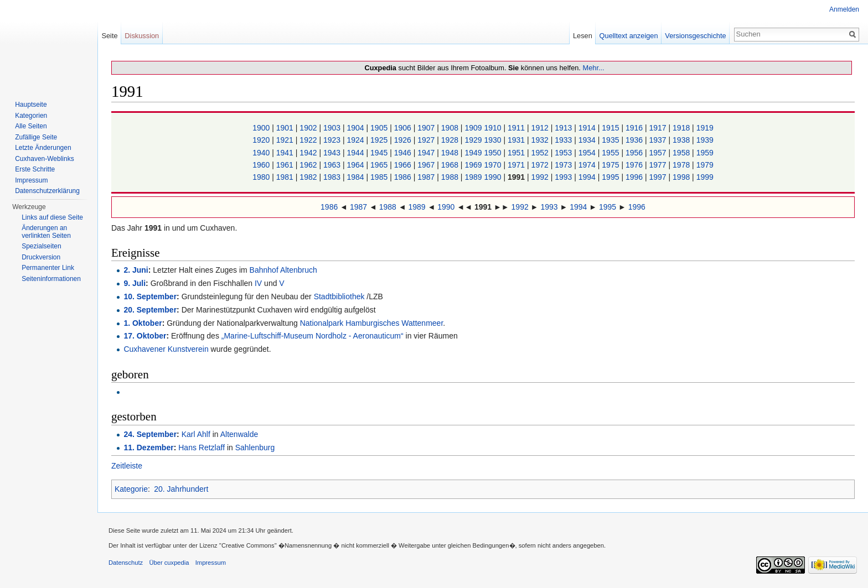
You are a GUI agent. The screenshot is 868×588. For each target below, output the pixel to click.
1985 (380, 177)
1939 (705, 140)
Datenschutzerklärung (47, 191)
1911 (517, 128)
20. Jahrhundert (181, 489)
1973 (564, 165)
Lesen (583, 36)
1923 (333, 140)
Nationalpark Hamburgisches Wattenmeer (372, 323)
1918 (682, 128)
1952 (541, 153)
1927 (427, 140)
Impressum (31, 180)
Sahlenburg (255, 447)
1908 (451, 128)
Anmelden (844, 9)
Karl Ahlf (196, 434)
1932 (541, 140)
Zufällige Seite (36, 137)
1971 (517, 165)
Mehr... (593, 68)
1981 (286, 177)
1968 (451, 165)
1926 (404, 140)
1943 (333, 153)
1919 (705, 128)
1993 (564, 177)
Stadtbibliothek (339, 296)
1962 (309, 165)
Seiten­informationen (51, 279)
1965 (380, 165)
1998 (682, 177)
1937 (658, 140)
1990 (494, 177)
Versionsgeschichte (695, 36)
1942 (309, 153)
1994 (588, 177)
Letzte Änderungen (43, 148)
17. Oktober (145, 336)
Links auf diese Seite (52, 217)
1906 (404, 128)
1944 (357, 153)
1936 (635, 140)
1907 (427, 128)
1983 (333, 177)
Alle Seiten (31, 126)
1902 (309, 128)
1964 (357, 165)
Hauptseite (31, 105)
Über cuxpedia (169, 563)
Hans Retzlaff (201, 447)
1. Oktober (143, 323)
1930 (494, 140)
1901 (286, 128)
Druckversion (41, 257)
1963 (333, 165)
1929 (474, 140)
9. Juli (135, 283)
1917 (658, 128)
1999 (705, 177)
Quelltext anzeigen (629, 36)
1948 (451, 153)
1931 (517, 140)
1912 (541, 128)
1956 (635, 153)
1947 (427, 153)
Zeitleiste (127, 466)
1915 (611, 128)
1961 (286, 165)
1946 (404, 153)
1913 (564, 128)
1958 (682, 153)
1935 (611, 140)
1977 (658, 165)
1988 (451, 177)
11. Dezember (148, 447)
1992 (541, 177)
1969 (474, 165)
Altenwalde (239, 434)
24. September (150, 434)
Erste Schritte (35, 169)
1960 (262, 165)
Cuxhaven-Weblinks (45, 159)
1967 (427, 165)
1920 (262, 140)
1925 (380, 140)
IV (258, 283)
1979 (705, 165)
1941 (286, 153)
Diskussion (142, 36)
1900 (262, 128)
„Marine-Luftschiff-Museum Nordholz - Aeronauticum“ (312, 336)
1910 (494, 128)
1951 (517, 153)
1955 (611, 153)
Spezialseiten (41, 246)
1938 (682, 140)
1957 (658, 153)
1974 (588, 165)
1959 (705, 153)
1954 (588, 153)
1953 (564, 153)
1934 (588, 140)
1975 (611, 165)
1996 (635, 177)
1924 (357, 140)
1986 (404, 177)
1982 (309, 177)
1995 (611, 177)
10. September (150, 296)
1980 (262, 177)
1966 (404, 165)
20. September (150, 310)
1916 (635, 128)
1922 (309, 140)
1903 (333, 128)
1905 (380, 128)
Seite (109, 36)
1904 (357, 128)
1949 (474, 153)
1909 (474, 128)
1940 (262, 153)
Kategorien (31, 116)
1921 (286, 140)
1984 (357, 177)
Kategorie (131, 489)
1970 (494, 165)
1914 (588, 128)
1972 (541, 165)
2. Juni (136, 270)
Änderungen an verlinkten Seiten (46, 232)
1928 (451, 140)
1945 (380, 153)
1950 (494, 153)
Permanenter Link (48, 268)
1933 (564, 140)
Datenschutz (126, 563)
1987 (427, 177)
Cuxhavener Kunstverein (166, 349)
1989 (474, 177)
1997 (658, 177)
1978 (682, 165)
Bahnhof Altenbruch (283, 270)
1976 (635, 165)
